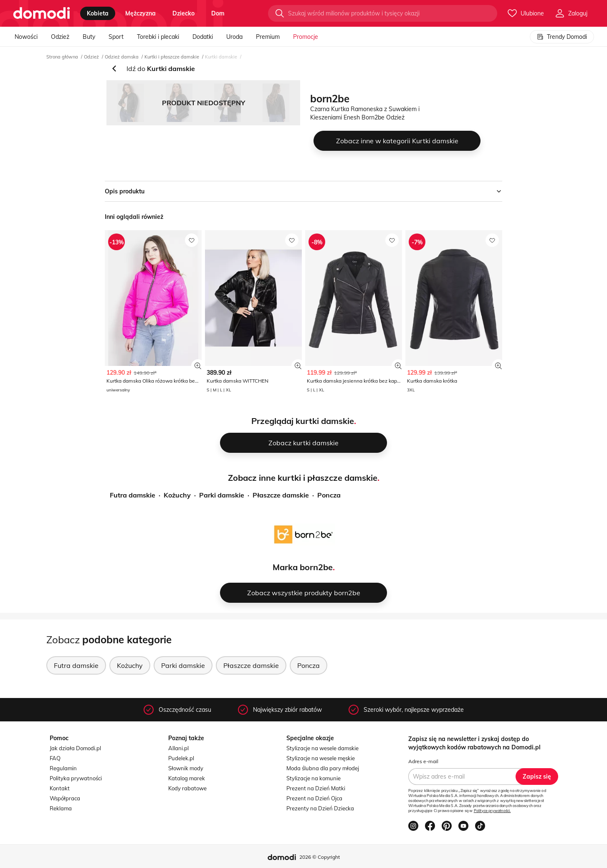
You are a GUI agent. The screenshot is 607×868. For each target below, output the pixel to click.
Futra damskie (133, 495)
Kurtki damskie (221, 57)
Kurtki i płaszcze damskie (172, 57)
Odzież (60, 37)
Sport (116, 37)
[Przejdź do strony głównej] (42, 13)
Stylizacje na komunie (314, 778)
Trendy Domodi (562, 37)
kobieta (98, 13)
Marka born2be (303, 567)
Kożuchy (177, 495)
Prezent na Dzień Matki (316, 788)
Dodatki (203, 37)
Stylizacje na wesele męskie (321, 758)
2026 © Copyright (320, 857)
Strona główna (62, 57)
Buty (89, 37)
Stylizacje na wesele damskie (322, 748)
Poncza (329, 495)
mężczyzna (140, 13)
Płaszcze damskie (281, 495)
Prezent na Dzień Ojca (314, 798)
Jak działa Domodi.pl (75, 748)
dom (218, 13)
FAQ (55, 758)
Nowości (26, 37)
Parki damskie (222, 495)
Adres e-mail (423, 761)
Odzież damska (122, 57)
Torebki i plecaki (158, 37)
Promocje (306, 37)
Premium (268, 37)
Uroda (234, 37)
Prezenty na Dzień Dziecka (320, 808)
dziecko (183, 13)
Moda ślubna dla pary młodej (323, 768)
